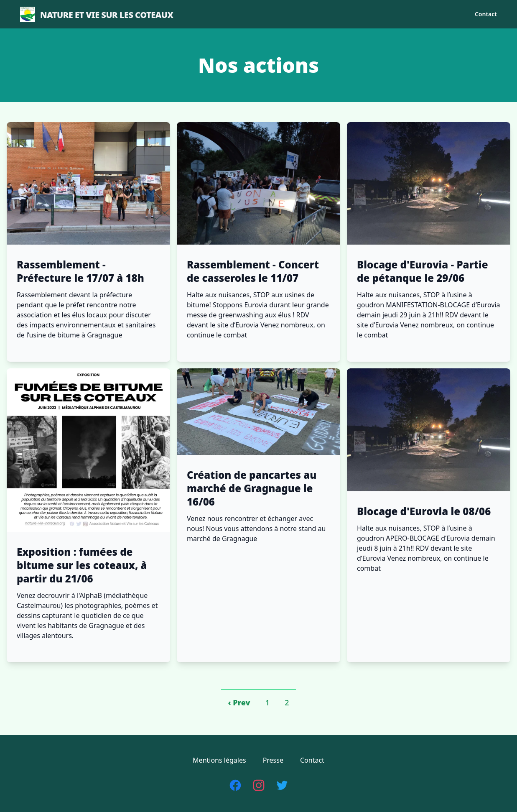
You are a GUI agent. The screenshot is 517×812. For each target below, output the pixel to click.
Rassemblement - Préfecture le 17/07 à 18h (80, 271)
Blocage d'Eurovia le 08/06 (424, 511)
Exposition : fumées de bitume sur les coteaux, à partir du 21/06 (82, 565)
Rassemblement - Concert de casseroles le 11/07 (253, 271)
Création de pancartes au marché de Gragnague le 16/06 (252, 488)
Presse (273, 760)
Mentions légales (219, 760)
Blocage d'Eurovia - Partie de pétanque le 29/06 (422, 271)
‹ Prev (239, 702)
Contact (486, 14)
